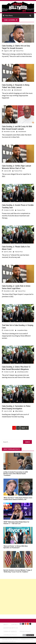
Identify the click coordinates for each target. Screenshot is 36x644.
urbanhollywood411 (23, 372)
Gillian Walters (19, 411)
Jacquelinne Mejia (22, 330)
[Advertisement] (18, 597)
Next (24, 428)
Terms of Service (10, 632)
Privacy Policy (25, 632)
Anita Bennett (18, 90)
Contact (15, 624)
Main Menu (9, 16)
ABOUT (6, 624)
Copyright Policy (10, 635)
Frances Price (19, 51)
